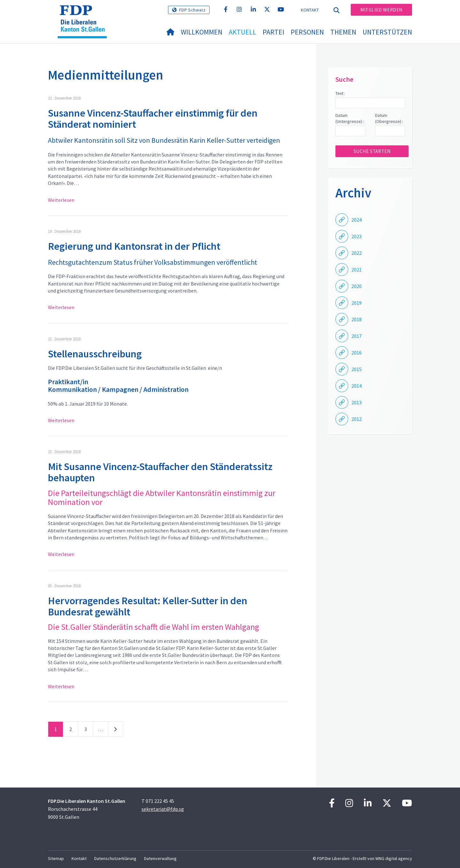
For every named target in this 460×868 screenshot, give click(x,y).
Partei (273, 32)
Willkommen (202, 32)
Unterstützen (387, 32)
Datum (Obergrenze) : (389, 118)
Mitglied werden (381, 10)
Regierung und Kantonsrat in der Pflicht (134, 246)
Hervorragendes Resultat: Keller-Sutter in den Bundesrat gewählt (148, 606)
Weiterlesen (61, 200)
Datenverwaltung (160, 858)
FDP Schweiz (192, 10)
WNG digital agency (394, 858)
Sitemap (56, 858)
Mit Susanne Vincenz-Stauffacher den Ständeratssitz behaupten (160, 472)
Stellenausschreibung (95, 354)
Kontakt (310, 10)
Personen (307, 32)
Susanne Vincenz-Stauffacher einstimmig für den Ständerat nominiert (153, 119)
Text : (340, 93)
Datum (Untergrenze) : (350, 118)
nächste (115, 730)
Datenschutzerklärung (115, 858)
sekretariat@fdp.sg (163, 809)
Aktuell (242, 32)
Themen (343, 32)
